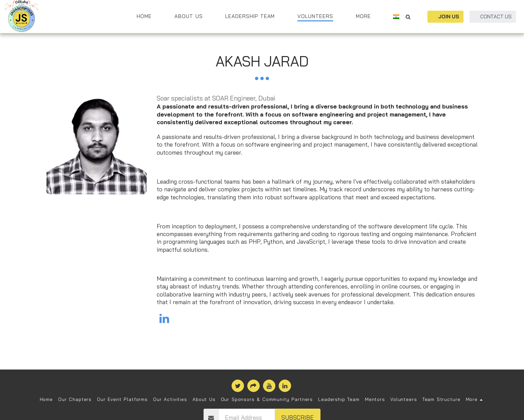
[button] (408, 17)
